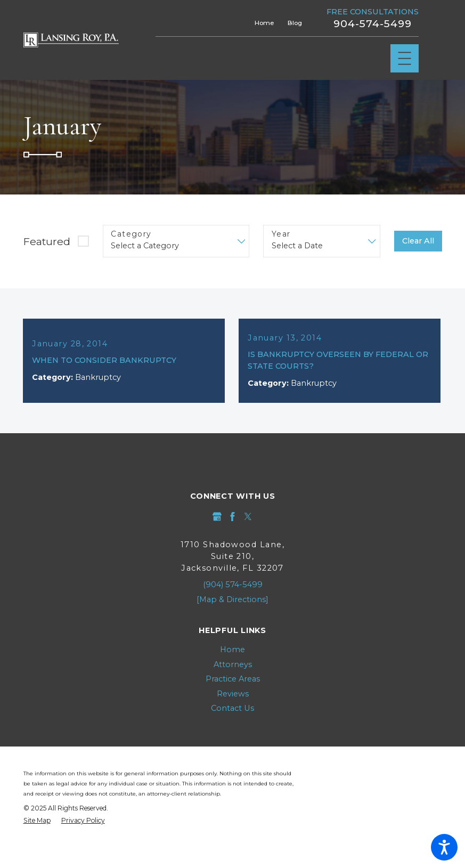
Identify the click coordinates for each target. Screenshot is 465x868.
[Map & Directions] (232, 599)
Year (281, 234)
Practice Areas (233, 679)
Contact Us (232, 708)
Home (264, 23)
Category (131, 234)
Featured (47, 241)
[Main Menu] (405, 58)
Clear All (418, 241)
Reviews (233, 694)
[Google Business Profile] (217, 517)
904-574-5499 (373, 24)
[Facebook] (232, 517)
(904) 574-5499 (233, 585)
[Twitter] (248, 517)
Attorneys (233, 664)
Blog (295, 23)
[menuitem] (233, 650)
